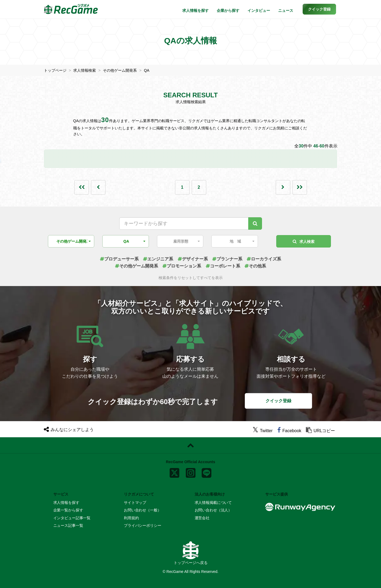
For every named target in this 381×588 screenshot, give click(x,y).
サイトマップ (135, 503)
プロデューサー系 (119, 259)
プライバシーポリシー (143, 525)
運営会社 (202, 518)
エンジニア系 (158, 259)
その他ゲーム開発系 (120, 70)
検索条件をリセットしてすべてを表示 (191, 278)
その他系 (255, 266)
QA (146, 70)
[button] (319, 9)
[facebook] (289, 431)
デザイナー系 (193, 259)
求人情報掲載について (213, 503)
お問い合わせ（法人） (213, 510)
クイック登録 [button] (278, 401)
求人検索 (304, 241)
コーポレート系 (223, 266)
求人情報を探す (195, 11)
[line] (207, 472)
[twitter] (263, 431)
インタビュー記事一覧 (72, 518)
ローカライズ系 (264, 259)
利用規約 (131, 518)
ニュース (286, 11)
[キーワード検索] (255, 223)
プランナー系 (227, 259)
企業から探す (228, 11)
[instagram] (191, 472)
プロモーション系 (182, 266)
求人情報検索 (85, 70)
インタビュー (259, 11)
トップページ (55, 70)
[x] (174, 472)
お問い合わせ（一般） (143, 510)
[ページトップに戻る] (190, 445)
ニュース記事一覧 (68, 525)
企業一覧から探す (68, 510)
